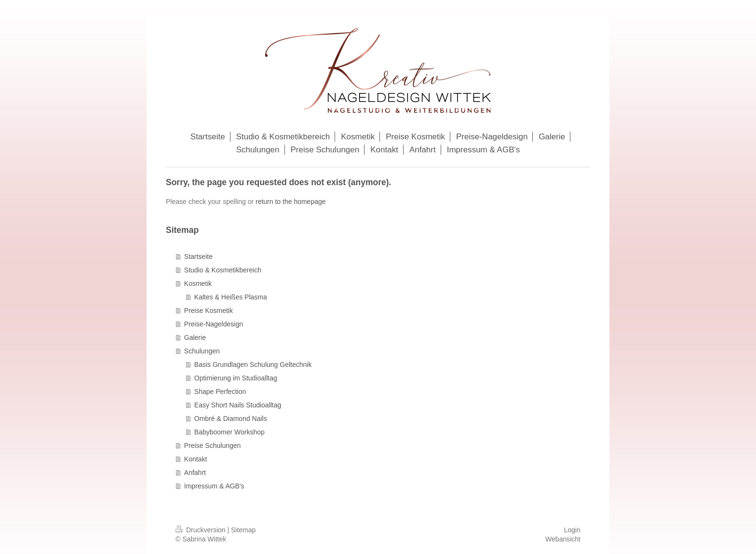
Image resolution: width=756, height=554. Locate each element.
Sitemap (243, 530)
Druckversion (201, 530)
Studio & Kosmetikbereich (223, 270)
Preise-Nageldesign (214, 324)
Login (572, 530)
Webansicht (563, 539)
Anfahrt (195, 473)
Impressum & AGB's (214, 486)
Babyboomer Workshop (229, 432)
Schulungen (202, 351)
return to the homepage (291, 202)
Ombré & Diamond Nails (231, 419)
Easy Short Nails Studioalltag (238, 405)
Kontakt (196, 459)
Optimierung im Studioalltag (236, 378)
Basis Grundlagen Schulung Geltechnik (253, 365)
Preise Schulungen (213, 446)
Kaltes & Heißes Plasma (231, 297)
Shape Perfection (220, 392)
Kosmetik (198, 284)
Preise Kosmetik (209, 311)
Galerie (195, 338)
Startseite (198, 257)
